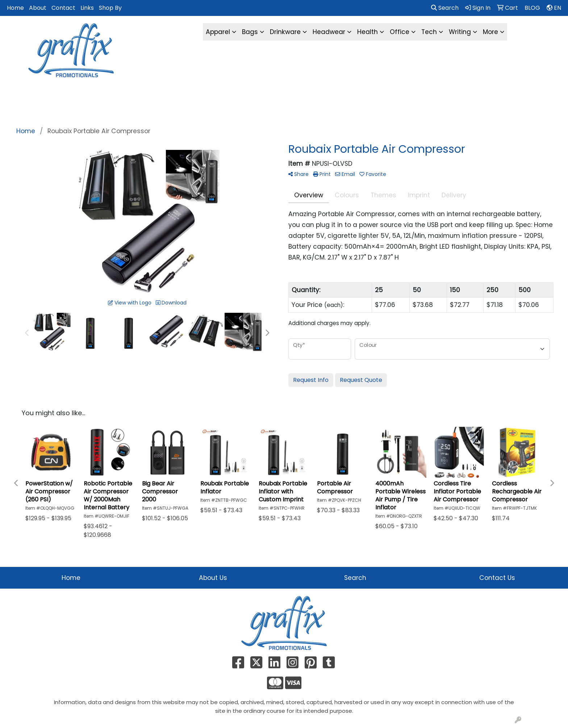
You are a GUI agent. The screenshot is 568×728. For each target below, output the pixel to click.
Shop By (110, 8)
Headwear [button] (329, 32)
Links (87, 8)
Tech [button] (429, 32)
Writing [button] (460, 32)
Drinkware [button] (285, 32)
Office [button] (400, 32)
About (38, 8)
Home (15, 8)
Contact (63, 8)
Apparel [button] (218, 32)
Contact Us (497, 578)
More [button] (490, 32)
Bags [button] (250, 32)
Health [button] (367, 32)
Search (445, 8)
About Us (213, 578)
